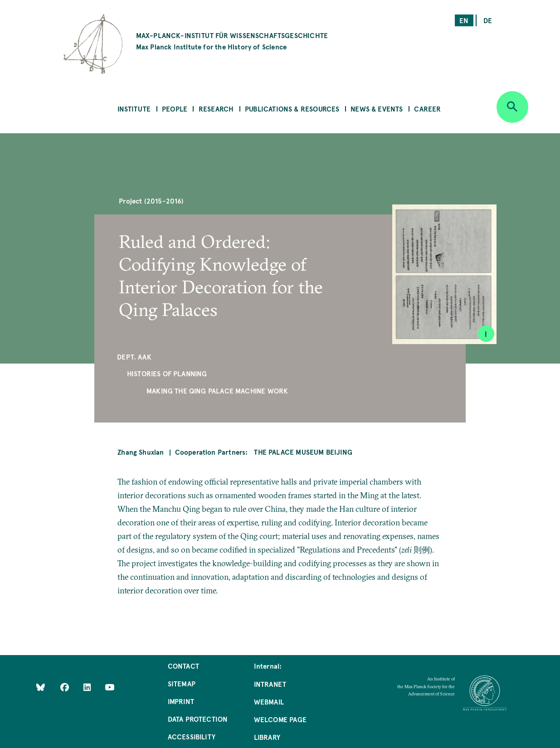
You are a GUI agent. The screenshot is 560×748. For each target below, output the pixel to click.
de (488, 20)
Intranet (270, 684)
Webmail (269, 702)
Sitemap (182, 683)
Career (427, 109)
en (464, 20)
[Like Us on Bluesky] (41, 687)
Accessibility (192, 736)
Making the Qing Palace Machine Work (217, 391)
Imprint (181, 701)
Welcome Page (280, 719)
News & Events (377, 109)
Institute (134, 109)
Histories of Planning (167, 373)
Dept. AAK (134, 357)
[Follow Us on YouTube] (110, 687)
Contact (183, 666)
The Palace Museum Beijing (303, 452)
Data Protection (198, 719)
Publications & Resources (292, 109)
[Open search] (512, 107)
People (175, 109)
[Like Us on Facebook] (66, 687)
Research (216, 109)
